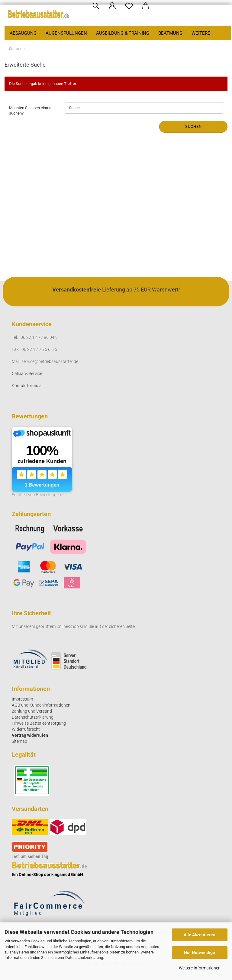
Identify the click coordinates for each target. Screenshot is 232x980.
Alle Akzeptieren (200, 935)
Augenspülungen (66, 33)
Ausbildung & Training (123, 33)
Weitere (201, 33)
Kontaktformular (27, 386)
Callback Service (27, 373)
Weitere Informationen (200, 968)
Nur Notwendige (200, 953)
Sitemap (19, 741)
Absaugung (23, 33)
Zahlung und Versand (32, 711)
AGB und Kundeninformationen (41, 705)
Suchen (193, 126)
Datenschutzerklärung (84, 958)
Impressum (22, 699)
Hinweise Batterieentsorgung (39, 723)
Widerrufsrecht (26, 729)
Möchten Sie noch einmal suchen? (31, 111)
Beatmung (170, 33)
